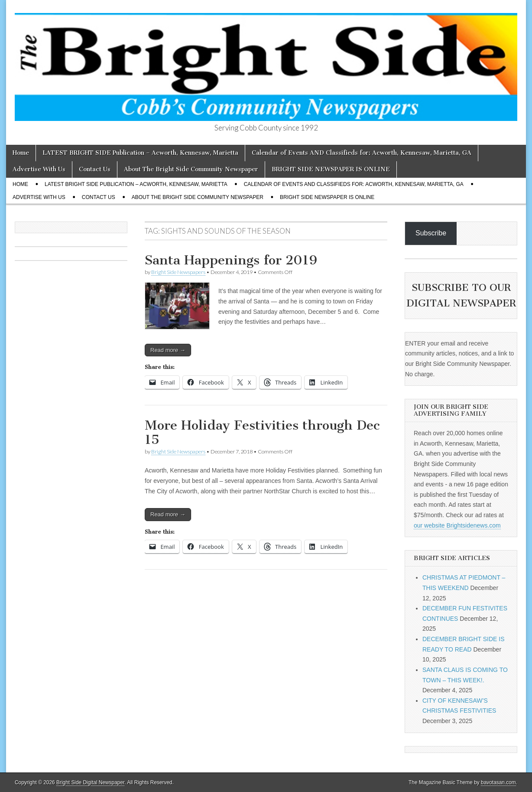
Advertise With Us (39, 169)
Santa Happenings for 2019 (231, 260)
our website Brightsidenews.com (457, 525)
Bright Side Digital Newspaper (90, 782)
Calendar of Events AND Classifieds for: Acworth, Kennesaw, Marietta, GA (362, 153)
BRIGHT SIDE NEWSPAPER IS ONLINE (331, 169)
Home (21, 153)
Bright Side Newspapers (178, 272)
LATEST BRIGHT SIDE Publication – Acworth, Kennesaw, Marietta (140, 153)
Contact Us (95, 169)
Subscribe (431, 233)
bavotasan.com (498, 782)
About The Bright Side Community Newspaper (191, 169)
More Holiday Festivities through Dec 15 (262, 433)
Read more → (168, 350)
